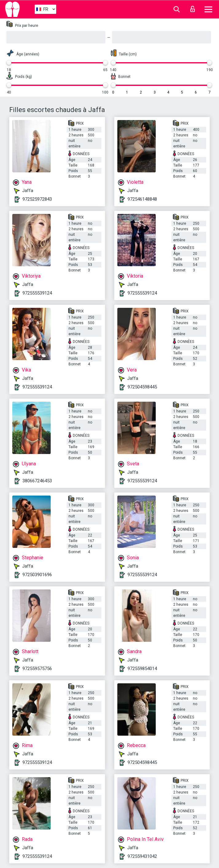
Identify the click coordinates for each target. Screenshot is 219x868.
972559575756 (37, 669)
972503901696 (37, 575)
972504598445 (142, 387)
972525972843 (37, 199)
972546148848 (142, 199)
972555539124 (37, 293)
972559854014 (142, 669)
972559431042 (142, 856)
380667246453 (37, 481)
